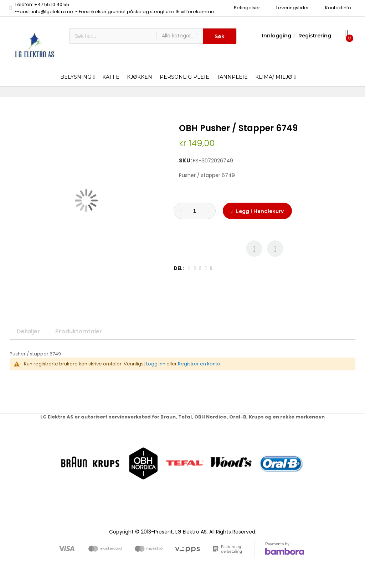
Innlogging (277, 36)
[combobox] (113, 36)
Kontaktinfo (338, 8)
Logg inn (156, 364)
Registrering (315, 36)
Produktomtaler (79, 331)
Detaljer (28, 331)
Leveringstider (293, 8)
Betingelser (247, 8)
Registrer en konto (199, 364)
